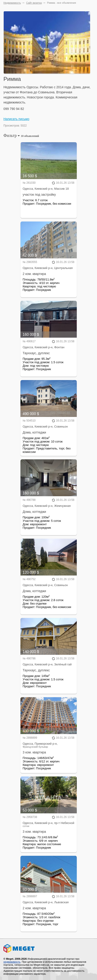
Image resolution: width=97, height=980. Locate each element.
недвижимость (12, 962)
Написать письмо (16, 119)
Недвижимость (12, 3)
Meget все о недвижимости (48, 948)
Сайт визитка (34, 3)
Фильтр (21, 136)
